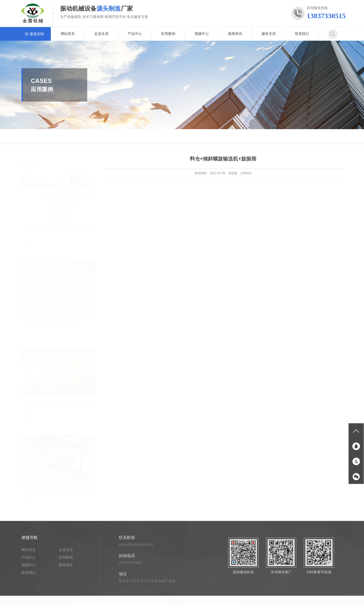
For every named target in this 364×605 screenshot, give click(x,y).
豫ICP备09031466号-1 (216, 602)
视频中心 (202, 34)
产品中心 (135, 34)
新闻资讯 (235, 34)
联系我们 (302, 34)
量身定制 (34, 34)
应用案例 (168, 34)
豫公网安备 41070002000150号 (262, 602)
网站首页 (68, 34)
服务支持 (269, 34)
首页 (321, 136)
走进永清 (101, 34)
